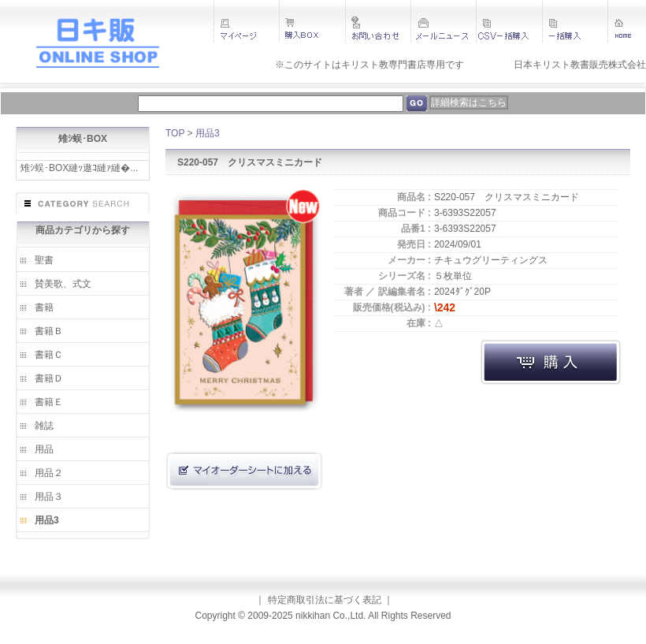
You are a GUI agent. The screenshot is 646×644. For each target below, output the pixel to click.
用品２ (49, 473)
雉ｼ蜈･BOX (83, 139)
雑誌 (44, 426)
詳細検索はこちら (469, 102)
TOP (175, 133)
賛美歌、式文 (63, 284)
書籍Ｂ (49, 331)
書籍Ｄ (49, 378)
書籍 (44, 307)
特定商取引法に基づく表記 (325, 600)
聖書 (44, 260)
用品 (44, 449)
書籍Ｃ (49, 355)
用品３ (49, 497)
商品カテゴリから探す (83, 230)
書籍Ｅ (49, 402)
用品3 (47, 520)
